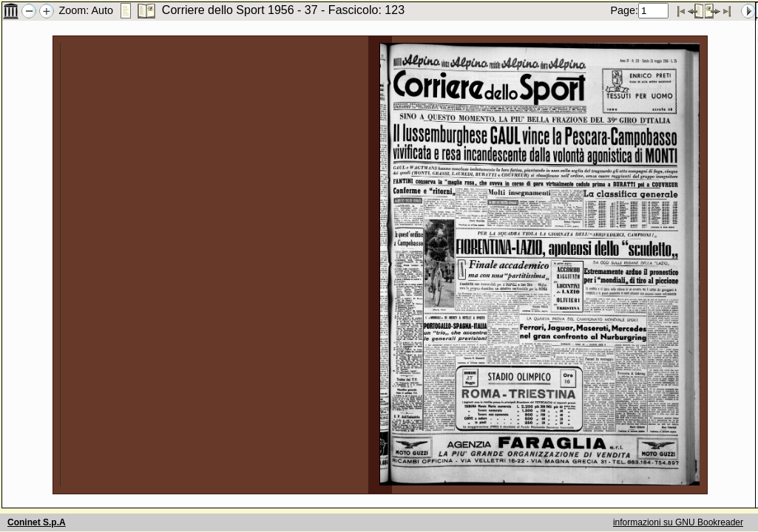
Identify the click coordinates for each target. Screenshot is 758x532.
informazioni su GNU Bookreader (678, 522)
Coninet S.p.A (37, 522)
